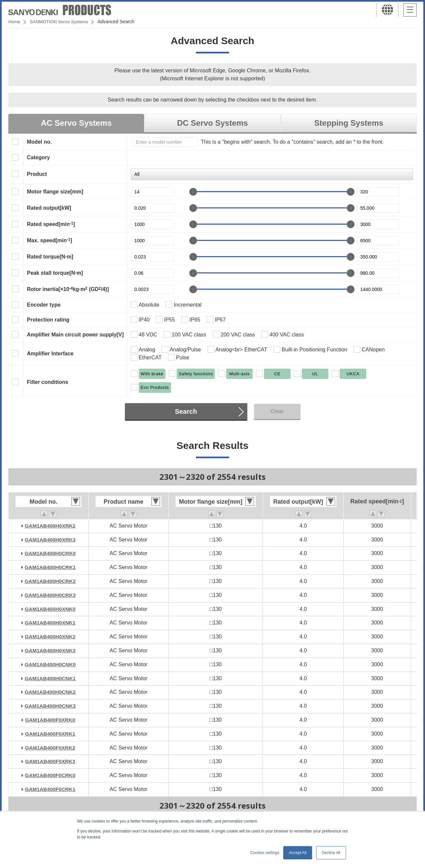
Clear (277, 411)
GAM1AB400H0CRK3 (50, 595)
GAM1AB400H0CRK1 (50, 567)
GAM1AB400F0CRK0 (50, 775)
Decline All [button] (331, 853)
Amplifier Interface (50, 354)
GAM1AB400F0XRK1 (50, 734)
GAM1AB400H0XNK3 (50, 651)
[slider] (193, 192)
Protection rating (48, 320)
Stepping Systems (349, 123)
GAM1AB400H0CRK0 (50, 553)
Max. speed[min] (49, 240)
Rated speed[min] (51, 224)
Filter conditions (47, 382)
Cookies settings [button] (265, 853)
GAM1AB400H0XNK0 (50, 609)
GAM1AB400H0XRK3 (50, 540)
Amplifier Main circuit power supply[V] (75, 335)
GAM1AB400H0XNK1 (50, 623)
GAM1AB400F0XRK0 (50, 720)
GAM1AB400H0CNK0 (50, 664)
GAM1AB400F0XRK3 (50, 761)
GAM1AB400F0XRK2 (50, 748)
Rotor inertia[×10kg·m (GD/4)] (68, 289)
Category (38, 157)
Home (14, 22)
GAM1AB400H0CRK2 (50, 581)
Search (186, 411)
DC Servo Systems (212, 123)
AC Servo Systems (76, 123)
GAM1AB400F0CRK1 (50, 789)
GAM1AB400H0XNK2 (50, 637)
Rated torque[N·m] (50, 257)
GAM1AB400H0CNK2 (50, 692)
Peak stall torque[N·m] (55, 273)
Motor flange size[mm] (55, 192)
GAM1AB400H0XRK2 (50, 526)
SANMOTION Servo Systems (61, 22)
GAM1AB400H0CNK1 (50, 678)
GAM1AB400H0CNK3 (50, 706)
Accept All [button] (298, 853)
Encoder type (44, 305)
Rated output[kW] (49, 208)
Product (37, 174)
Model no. (39, 142)
